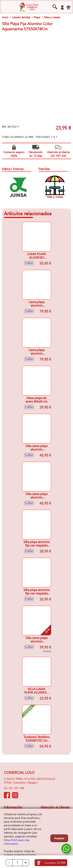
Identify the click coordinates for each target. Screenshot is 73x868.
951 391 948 (16, 788)
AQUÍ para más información (17, 842)
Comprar (55, 863)
